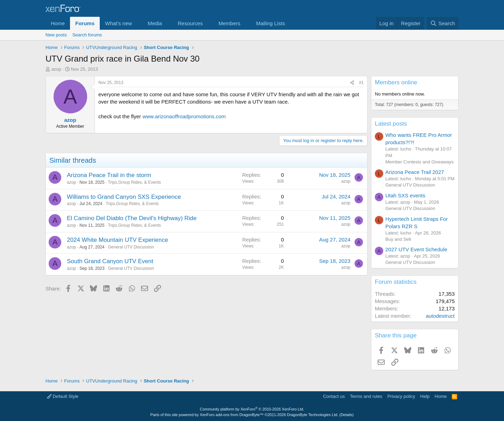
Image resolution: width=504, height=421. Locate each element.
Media (155, 23)
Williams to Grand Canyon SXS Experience (124, 197)
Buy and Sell (398, 239)
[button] (138, 23)
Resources (190, 23)
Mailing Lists (271, 23)
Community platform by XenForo (252, 409)
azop (56, 69)
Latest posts (391, 124)
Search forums (87, 35)
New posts (56, 35)
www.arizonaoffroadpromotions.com (184, 116)
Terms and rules (366, 396)
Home (58, 23)
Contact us (334, 396)
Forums (85, 23)
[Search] (443, 23)
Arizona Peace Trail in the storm (109, 175)
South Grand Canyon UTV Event (110, 261)
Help (425, 396)
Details (346, 415)
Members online (396, 82)
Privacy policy (401, 396)
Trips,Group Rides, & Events (134, 182)
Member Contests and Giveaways (419, 162)
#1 (361, 83)
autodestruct (440, 316)
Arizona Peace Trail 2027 (415, 172)
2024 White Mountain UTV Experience (117, 240)
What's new (118, 23)
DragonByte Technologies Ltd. (313, 415)
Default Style (63, 396)
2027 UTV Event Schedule (416, 249)
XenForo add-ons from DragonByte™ (232, 415)
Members (229, 23)
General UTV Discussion (131, 247)
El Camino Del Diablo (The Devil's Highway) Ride (132, 218)
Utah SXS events (405, 195)
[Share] (352, 83)
